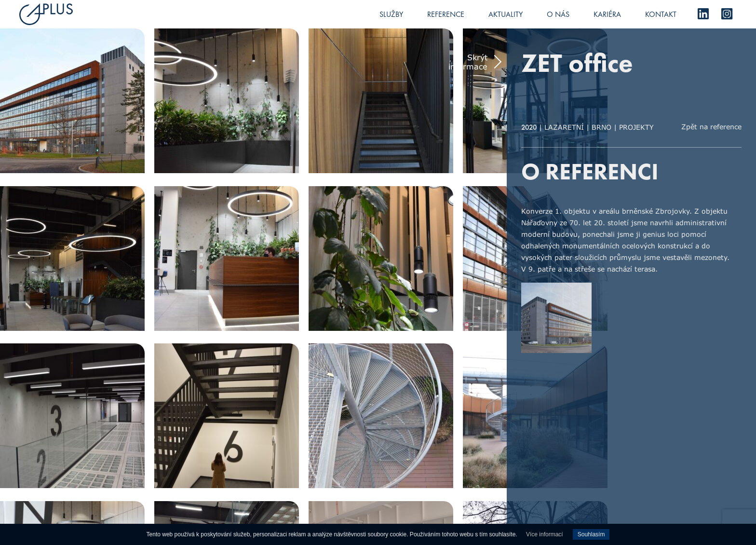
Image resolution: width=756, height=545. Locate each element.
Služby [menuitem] (391, 14)
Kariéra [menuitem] (607, 14)
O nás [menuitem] (558, 14)
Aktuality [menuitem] (506, 14)
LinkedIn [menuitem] (703, 14)
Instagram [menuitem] (727, 14)
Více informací (545, 534)
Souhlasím (591, 534)
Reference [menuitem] (446, 14)
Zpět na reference (711, 127)
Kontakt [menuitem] (661, 14)
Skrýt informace (468, 62)
